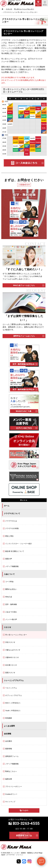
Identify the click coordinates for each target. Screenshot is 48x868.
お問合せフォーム (24, 835)
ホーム (7, 506)
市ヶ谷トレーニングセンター (16, 635)
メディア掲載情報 (12, 566)
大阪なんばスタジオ (13, 650)
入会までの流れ (11, 612)
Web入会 (9, 597)
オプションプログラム (14, 695)
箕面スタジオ (10, 673)
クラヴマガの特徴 (12, 528)
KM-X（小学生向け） (13, 703)
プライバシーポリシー (14, 787)
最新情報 (9, 749)
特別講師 (9, 718)
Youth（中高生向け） (13, 711)
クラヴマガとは (11, 521)
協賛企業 (9, 779)
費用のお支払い (11, 589)
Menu (45, 3)
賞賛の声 (9, 559)
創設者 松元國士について (15, 551)
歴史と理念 (9, 536)
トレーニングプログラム (14, 680)
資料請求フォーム (12, 756)
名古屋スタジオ (11, 665)
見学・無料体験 (11, 604)
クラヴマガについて (12, 513)
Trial (38, 3)
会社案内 (9, 741)
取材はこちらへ (11, 771)
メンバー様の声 (11, 619)
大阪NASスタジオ (12, 657)
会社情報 (8, 734)
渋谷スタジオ (10, 642)
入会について (9, 574)
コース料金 (9, 582)
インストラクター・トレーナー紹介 (19, 544)
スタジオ (8, 627)
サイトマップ (10, 802)
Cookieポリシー (11, 794)
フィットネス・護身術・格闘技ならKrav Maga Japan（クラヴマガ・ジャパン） (22, 854)
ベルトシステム (11, 688)
